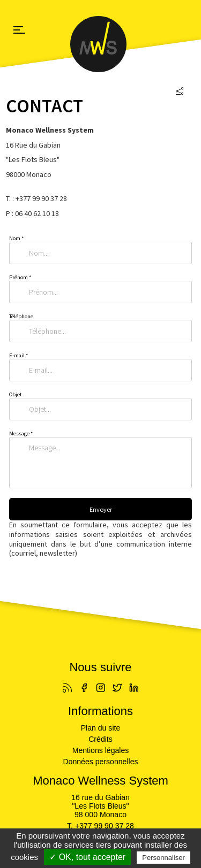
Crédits (100, 739)
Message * (21, 433)
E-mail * (18, 355)
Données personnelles (100, 762)
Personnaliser (163, 858)
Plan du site (101, 728)
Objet (16, 394)
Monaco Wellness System (101, 44)
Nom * (16, 238)
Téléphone (21, 316)
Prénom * (20, 277)
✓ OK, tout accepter (87, 857)
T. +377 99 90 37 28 (100, 826)
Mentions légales (101, 750)
